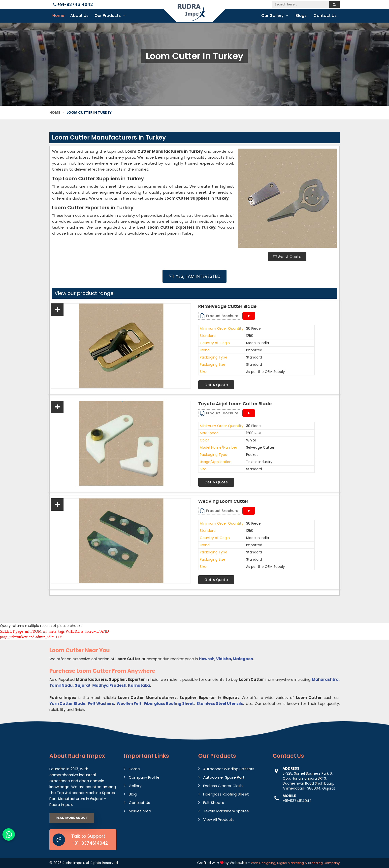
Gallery (135, 786)
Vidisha (224, 659)
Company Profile (144, 777)
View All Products (219, 819)
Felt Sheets (214, 803)
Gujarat (82, 685)
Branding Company (324, 863)
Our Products (110, 16)
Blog (133, 794)
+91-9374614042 (73, 4)
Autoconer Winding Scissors (229, 769)
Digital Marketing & (292, 863)
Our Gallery (275, 16)
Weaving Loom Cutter (223, 501)
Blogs (301, 16)
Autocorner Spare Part (224, 777)
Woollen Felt (129, 704)
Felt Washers (101, 704)
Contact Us (325, 16)
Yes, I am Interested (195, 276)
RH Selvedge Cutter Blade (227, 306)
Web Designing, (263, 863)
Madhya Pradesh (109, 685)
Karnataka (139, 685)
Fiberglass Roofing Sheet (169, 704)
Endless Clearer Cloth (223, 786)
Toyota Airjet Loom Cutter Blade (235, 404)
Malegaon (243, 659)
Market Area (140, 811)
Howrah (207, 659)
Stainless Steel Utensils (220, 704)
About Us (79, 16)
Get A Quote (287, 257)
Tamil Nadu (61, 685)
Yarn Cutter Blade (67, 704)
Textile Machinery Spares (226, 811)
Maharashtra (325, 679)
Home (58, 16)
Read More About (72, 818)
